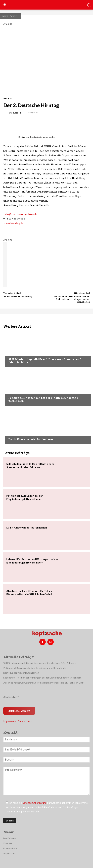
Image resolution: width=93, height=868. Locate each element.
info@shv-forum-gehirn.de (20, 214)
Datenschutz (25, 721)
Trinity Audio (36, 137)
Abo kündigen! (11, 697)
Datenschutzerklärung (35, 803)
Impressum (10, 721)
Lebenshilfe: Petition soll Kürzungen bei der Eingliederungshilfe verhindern (42, 678)
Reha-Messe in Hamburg (18, 296)
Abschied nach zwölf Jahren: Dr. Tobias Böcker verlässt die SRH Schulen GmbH (29, 593)
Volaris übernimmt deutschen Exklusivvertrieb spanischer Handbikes (72, 299)
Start (5, 16)
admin (17, 113)
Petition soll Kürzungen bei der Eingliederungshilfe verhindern (43, 399)
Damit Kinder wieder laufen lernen (32, 439)
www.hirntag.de (13, 223)
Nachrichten (16, 353)
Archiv (13, 16)
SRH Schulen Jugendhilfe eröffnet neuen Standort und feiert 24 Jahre (45, 361)
